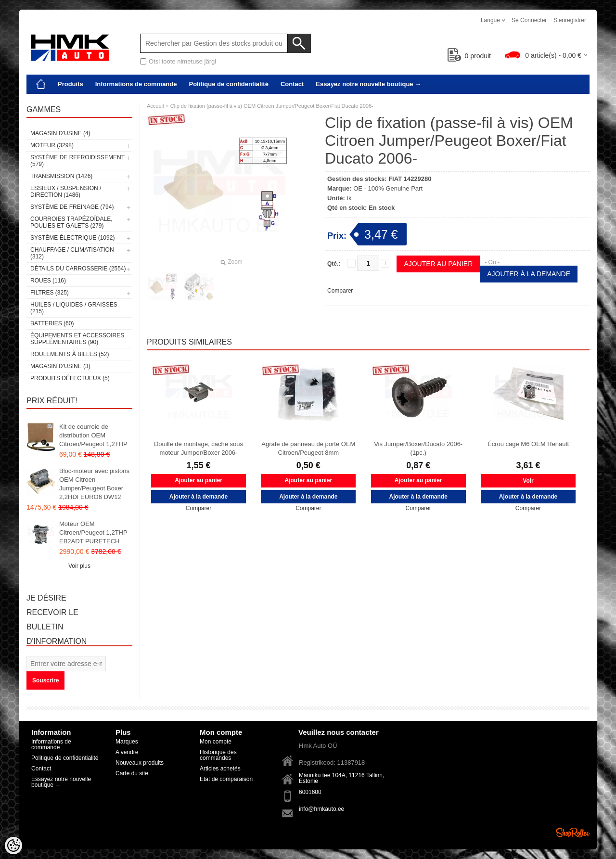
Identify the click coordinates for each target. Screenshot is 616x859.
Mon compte (216, 742)
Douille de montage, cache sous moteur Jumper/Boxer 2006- (199, 448)
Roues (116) (48, 281)
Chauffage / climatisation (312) (72, 253)
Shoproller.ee (573, 833)
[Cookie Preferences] (13, 846)
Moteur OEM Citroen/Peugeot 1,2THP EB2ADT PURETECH (93, 532)
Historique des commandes (218, 755)
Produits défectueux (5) (70, 378)
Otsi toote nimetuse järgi (182, 61)
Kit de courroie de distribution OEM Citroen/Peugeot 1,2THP (93, 435)
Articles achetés (220, 769)
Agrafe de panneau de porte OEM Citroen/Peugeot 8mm (308, 448)
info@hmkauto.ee (321, 809)
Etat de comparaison (226, 779)
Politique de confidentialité (228, 84)
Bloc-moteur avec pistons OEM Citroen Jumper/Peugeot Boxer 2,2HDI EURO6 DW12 (94, 484)
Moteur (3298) (52, 145)
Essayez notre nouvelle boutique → (368, 84)
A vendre (127, 752)
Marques (127, 742)
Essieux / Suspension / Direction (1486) (66, 192)
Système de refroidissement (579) (77, 161)
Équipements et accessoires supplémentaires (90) (77, 339)
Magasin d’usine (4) (60, 133)
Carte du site (132, 773)
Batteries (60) (52, 323)
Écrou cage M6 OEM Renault (528, 444)
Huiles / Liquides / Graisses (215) (74, 308)
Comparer (340, 291)
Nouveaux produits (140, 763)
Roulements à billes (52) (70, 354)
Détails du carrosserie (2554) (78, 269)
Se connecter (529, 20)
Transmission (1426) (61, 176)
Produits (71, 84)
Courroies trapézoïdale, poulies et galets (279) (71, 222)
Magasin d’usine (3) (60, 366)
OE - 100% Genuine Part (388, 188)
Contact (292, 84)
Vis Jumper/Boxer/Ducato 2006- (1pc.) (418, 448)
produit (469, 56)
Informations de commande (136, 84)
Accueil (155, 106)
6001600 (310, 792)
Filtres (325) (50, 293)
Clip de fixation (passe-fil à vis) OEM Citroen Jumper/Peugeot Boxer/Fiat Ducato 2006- (272, 106)
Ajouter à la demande (529, 274)
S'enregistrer (570, 20)
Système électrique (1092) (72, 238)
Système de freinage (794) (72, 207)
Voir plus (79, 566)
